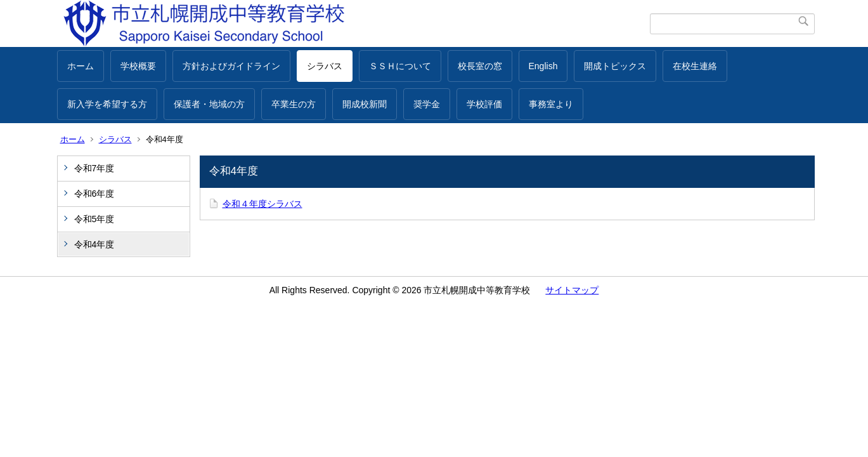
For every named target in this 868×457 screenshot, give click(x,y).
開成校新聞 (365, 104)
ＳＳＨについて (400, 66)
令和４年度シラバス (262, 204)
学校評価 (484, 104)
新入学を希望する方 (107, 104)
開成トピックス (615, 66)
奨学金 (427, 104)
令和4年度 (94, 244)
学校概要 (138, 66)
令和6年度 (94, 194)
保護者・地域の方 (209, 104)
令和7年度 (94, 168)
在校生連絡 (695, 66)
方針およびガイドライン (231, 66)
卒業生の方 (294, 104)
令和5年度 (94, 219)
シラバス (325, 66)
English (543, 66)
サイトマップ (572, 290)
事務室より (551, 104)
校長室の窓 (480, 66)
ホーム (81, 66)
